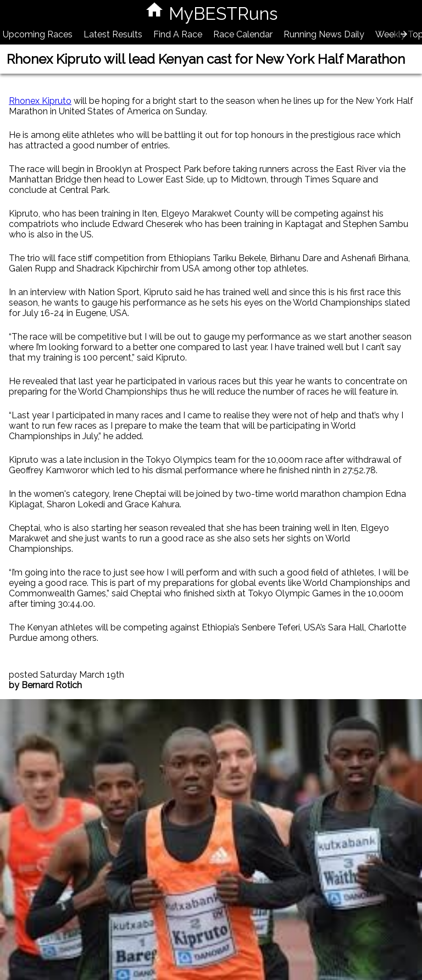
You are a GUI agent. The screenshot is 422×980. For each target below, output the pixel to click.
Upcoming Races (38, 34)
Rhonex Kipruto (40, 101)
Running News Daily (324, 34)
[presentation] (404, 34)
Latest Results (113, 34)
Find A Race (178, 34)
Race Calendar (243, 34)
